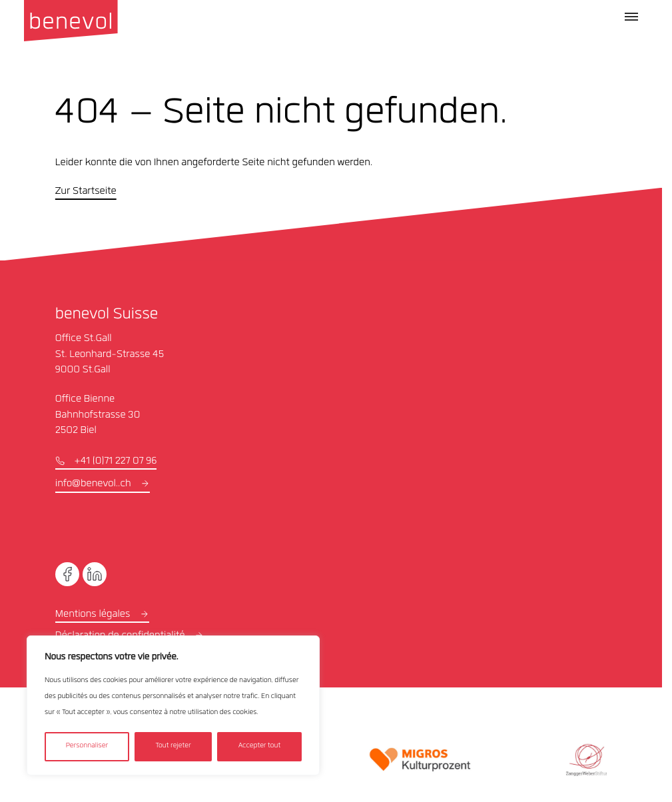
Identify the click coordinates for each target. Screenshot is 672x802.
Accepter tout (259, 746)
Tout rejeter (173, 746)
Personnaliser (87, 746)
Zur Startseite (86, 192)
